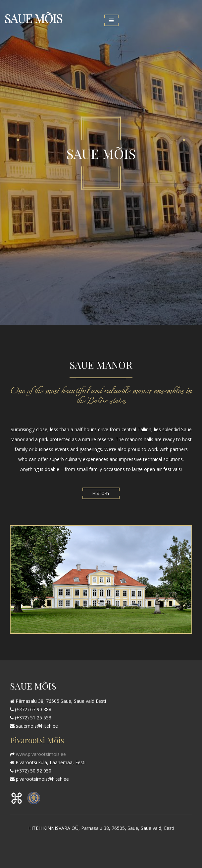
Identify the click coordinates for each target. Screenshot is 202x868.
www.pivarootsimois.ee (40, 754)
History (101, 493)
